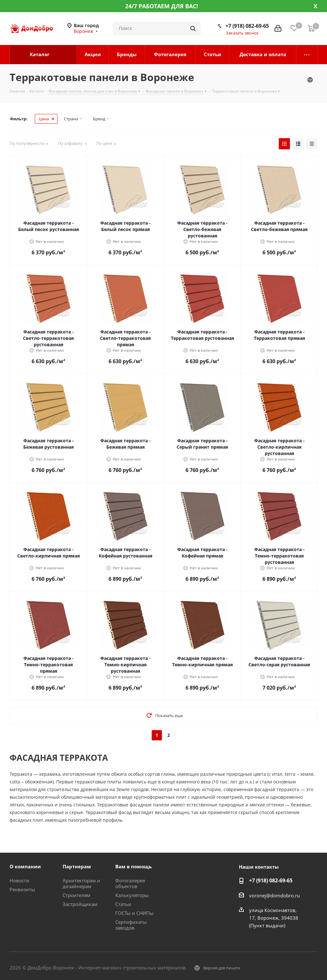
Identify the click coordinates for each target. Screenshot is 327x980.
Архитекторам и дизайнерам (81, 883)
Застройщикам (80, 904)
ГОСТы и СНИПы (134, 913)
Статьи (123, 904)
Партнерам (77, 866)
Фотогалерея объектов (130, 883)
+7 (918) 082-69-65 (247, 26)
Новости (19, 880)
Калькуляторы (132, 895)
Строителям (76, 895)
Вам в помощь (133, 866)
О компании (25, 866)
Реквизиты (22, 889)
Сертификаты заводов (131, 925)
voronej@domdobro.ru (274, 895)
